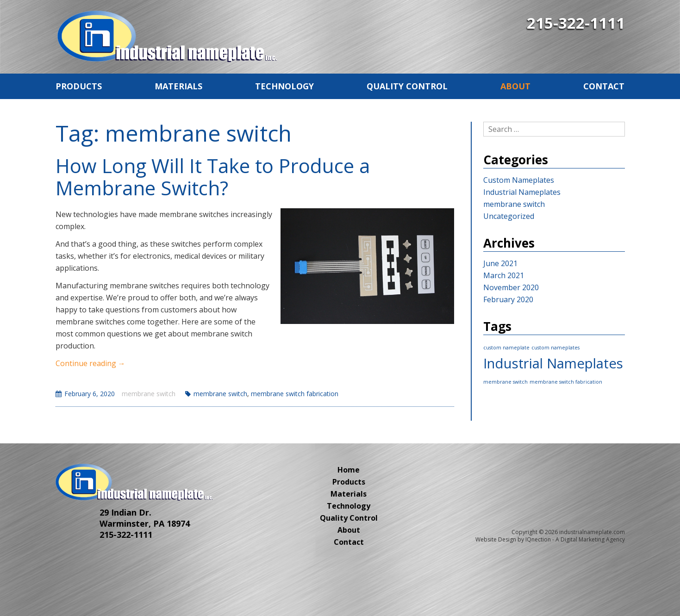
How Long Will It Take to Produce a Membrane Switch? (213, 177)
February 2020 (508, 299)
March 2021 (504, 275)
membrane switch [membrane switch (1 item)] (505, 382)
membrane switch (149, 394)
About (515, 86)
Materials (178, 86)
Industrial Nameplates (522, 192)
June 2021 (500, 263)
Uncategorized (509, 216)
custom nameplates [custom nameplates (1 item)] (555, 348)
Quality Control (407, 86)
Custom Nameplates (519, 180)
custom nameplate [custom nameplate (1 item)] (506, 348)
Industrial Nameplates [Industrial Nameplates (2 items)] (553, 363)
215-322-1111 (576, 23)
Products (79, 86)
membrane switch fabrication (295, 394)
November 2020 (511, 287)
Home (349, 470)
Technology (284, 86)
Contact (604, 86)
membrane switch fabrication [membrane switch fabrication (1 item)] (566, 382)
